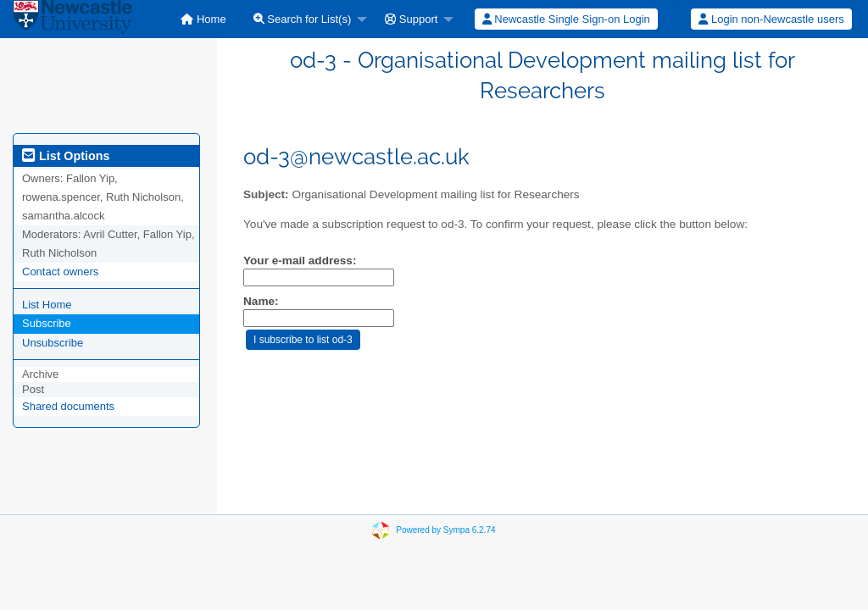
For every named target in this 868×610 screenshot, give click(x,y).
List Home (47, 305)
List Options (66, 156)
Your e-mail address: (300, 261)
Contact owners (60, 272)
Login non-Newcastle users (771, 19)
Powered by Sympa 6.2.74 (445, 530)
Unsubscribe (53, 343)
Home (203, 19)
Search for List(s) (303, 19)
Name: (261, 301)
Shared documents (68, 406)
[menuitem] (203, 19)
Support (411, 19)
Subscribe (47, 323)
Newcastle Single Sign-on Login (566, 19)
